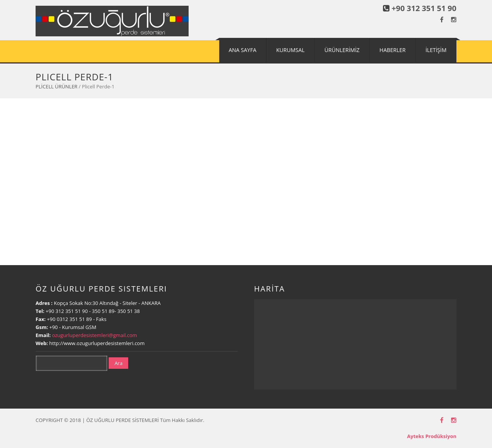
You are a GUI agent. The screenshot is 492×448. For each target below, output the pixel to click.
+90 (54, 327)
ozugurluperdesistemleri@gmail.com (94, 335)
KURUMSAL (290, 50)
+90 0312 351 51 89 (70, 319)
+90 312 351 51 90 (424, 8)
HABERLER (393, 50)
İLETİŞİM (436, 50)
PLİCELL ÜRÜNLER (56, 86)
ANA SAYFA (243, 50)
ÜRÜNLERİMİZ (342, 50)
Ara (118, 363)
